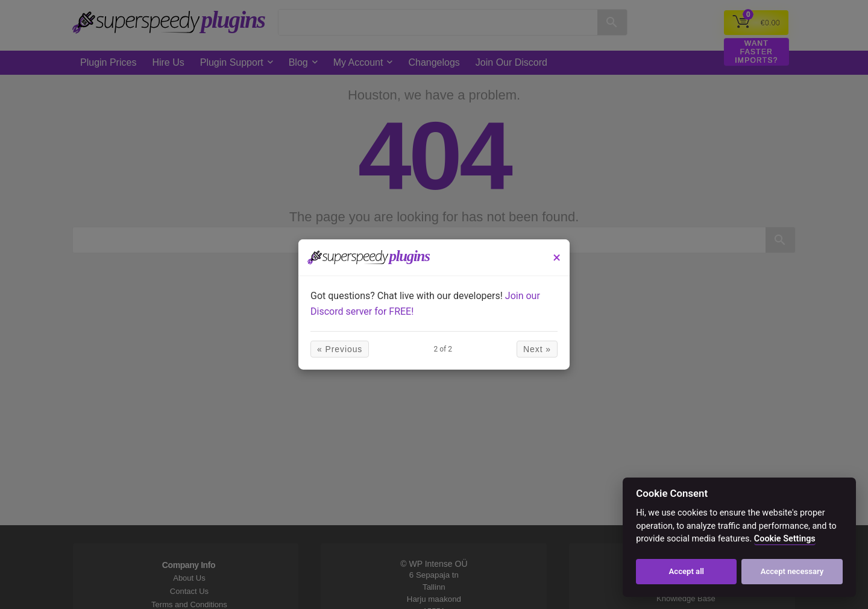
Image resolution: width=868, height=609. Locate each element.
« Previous (340, 349)
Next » (537, 349)
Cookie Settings (785, 539)
